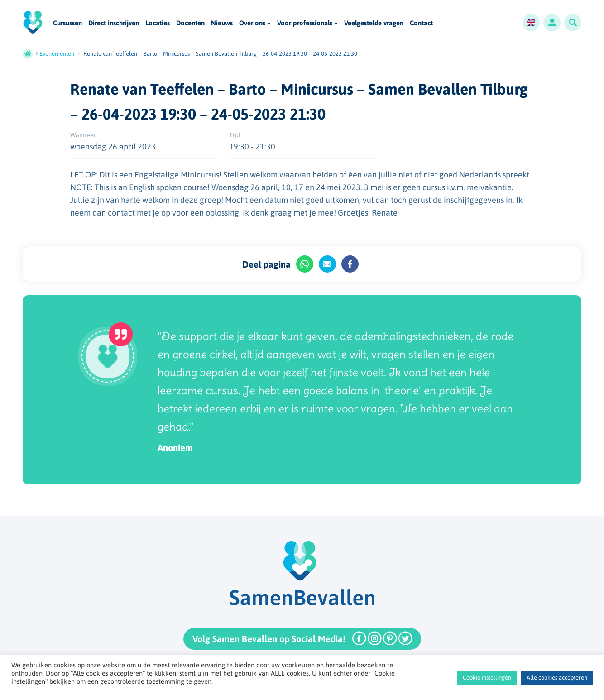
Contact (421, 23)
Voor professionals (305, 23)
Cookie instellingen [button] (487, 678)
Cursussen (67, 23)
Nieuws (222, 23)
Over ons (252, 23)
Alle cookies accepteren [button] (557, 678)
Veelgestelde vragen (374, 23)
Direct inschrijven (114, 23)
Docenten (190, 23)
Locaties (158, 23)
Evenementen (57, 54)
